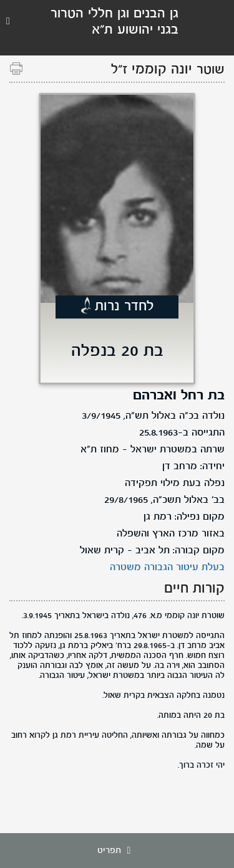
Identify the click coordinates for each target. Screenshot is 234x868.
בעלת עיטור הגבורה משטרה (167, 568)
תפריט (117, 851)
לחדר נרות (124, 307)
